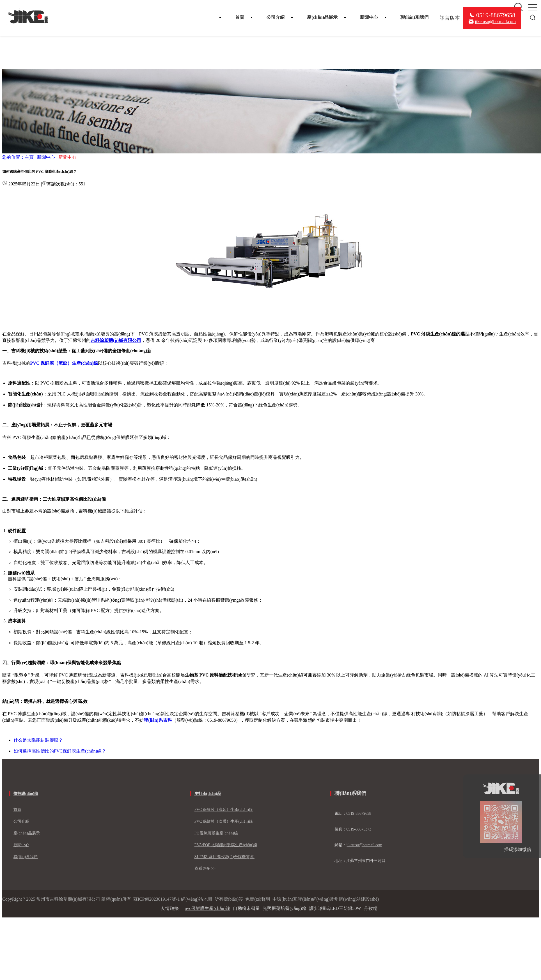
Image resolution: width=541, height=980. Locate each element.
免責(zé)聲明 (258, 899)
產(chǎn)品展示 (27, 833)
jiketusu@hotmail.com (495, 21)
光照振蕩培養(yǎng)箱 (285, 908)
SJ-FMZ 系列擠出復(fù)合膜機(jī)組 (224, 857)
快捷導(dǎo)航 (26, 794)
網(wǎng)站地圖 (197, 899)
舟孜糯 (371, 908)
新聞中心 (46, 157)
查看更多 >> (205, 869)
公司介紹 (21, 821)
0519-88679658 (496, 15)
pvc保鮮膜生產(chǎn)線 (207, 908)
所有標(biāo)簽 (229, 899)
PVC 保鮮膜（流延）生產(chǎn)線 (224, 810)
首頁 (17, 810)
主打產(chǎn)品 (208, 794)
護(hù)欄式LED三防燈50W (335, 908)
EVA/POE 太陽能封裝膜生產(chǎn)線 (226, 845)
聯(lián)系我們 (26, 857)
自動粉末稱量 (246, 908)
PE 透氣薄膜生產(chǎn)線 (216, 833)
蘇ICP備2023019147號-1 (157, 899)
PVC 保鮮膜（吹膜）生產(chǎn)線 (224, 821)
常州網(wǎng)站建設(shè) (354, 899)
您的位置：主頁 (18, 157)
